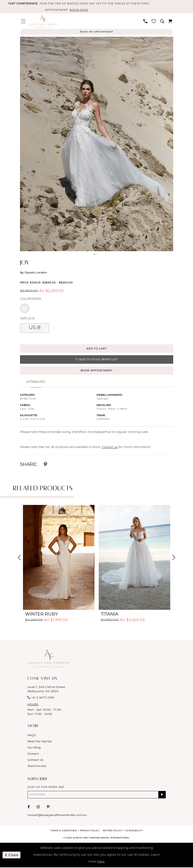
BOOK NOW (83, 10)
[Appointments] (97, 32)
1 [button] (94, 255)
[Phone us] (145, 21)
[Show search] (162, 21)
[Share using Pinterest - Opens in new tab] (45, 465)
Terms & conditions (64, 831)
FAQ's (32, 736)
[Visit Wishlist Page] (154, 21)
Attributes (36, 383)
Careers (33, 754)
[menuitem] (23, 21)
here (101, 862)
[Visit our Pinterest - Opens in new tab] (48, 807)
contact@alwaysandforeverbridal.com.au (57, 815)
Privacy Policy (90, 831)
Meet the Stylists (40, 742)
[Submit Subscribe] (162, 795)
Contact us (110, 448)
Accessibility (134, 831)
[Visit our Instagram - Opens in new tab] (38, 807)
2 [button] (97, 255)
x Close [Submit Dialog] (12, 856)
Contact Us (35, 760)
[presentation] (59, 558)
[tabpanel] (97, 144)
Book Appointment (97, 371)
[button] (23, 21)
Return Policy (112, 831)
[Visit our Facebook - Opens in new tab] (29, 807)
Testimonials (37, 766)
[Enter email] (97, 795)
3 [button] (99, 255)
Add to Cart (97, 349)
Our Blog (34, 748)
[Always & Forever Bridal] (43, 21)
